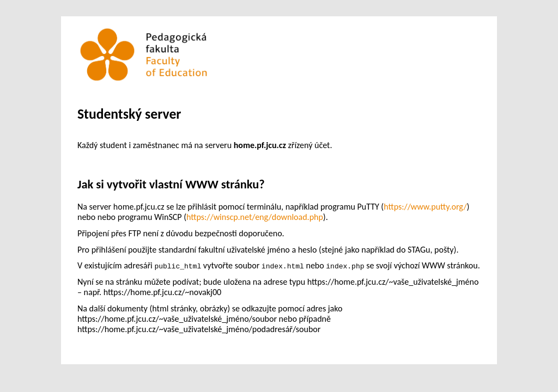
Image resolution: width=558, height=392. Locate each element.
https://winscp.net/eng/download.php (255, 217)
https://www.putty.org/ (425, 207)
